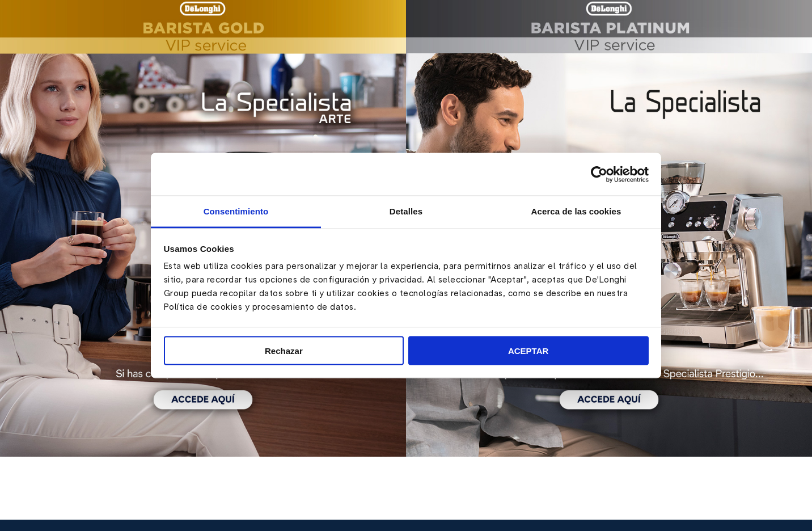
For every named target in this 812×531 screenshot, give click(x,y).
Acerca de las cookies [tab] (576, 211)
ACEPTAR (528, 350)
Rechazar (284, 350)
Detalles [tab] (406, 211)
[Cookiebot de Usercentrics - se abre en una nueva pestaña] (599, 174)
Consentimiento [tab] (236, 211)
